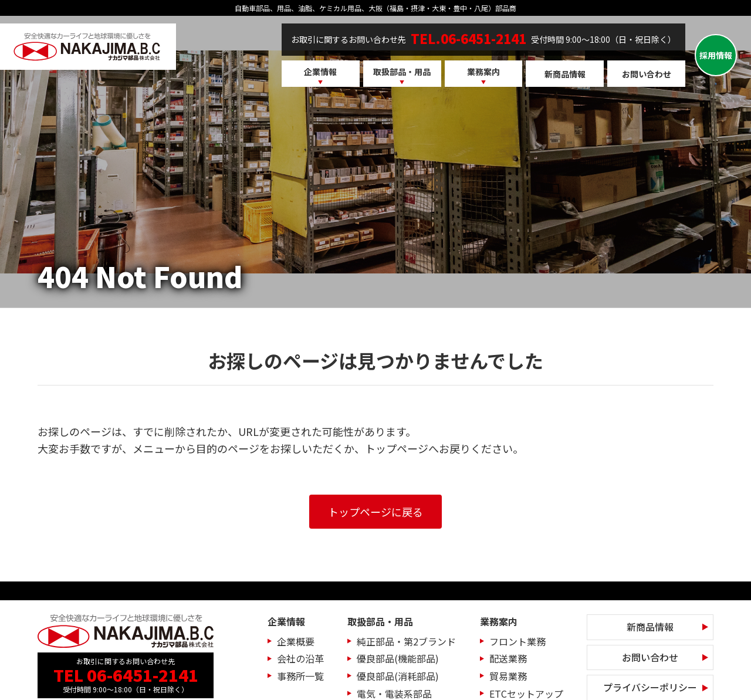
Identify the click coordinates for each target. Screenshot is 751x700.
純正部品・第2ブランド (406, 641)
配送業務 (508, 658)
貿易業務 (508, 676)
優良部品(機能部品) (398, 658)
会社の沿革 (300, 658)
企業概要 (296, 641)
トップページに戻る (375, 512)
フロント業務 (517, 641)
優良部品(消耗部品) (398, 676)
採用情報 (716, 55)
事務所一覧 (300, 676)
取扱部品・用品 (402, 72)
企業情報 (320, 72)
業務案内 (483, 72)
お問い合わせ (647, 74)
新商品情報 (565, 74)
